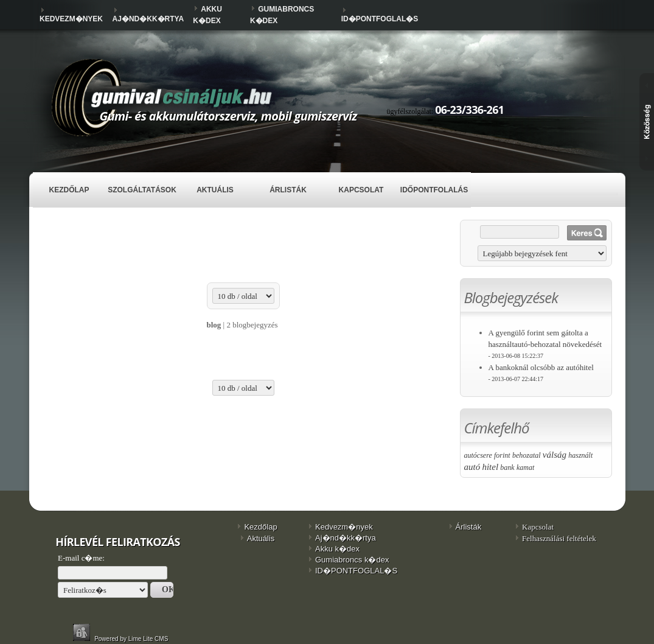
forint (502, 455)
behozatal (527, 455)
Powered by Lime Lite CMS (132, 639)
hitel (490, 467)
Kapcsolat (361, 190)
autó (472, 467)
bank (507, 467)
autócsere (478, 455)
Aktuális (215, 190)
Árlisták (288, 190)
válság (555, 455)
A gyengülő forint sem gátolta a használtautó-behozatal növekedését (545, 344)
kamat (525, 467)
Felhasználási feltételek (559, 538)
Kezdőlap (69, 190)
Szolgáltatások (142, 190)
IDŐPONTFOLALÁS (434, 190)
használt (580, 455)
